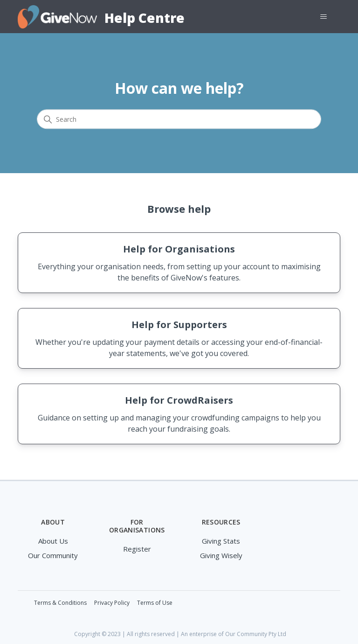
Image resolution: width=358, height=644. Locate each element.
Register (137, 549)
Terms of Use (155, 603)
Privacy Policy (112, 603)
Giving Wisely (221, 555)
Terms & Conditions (60, 603)
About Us (53, 541)
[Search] (179, 119)
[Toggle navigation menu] (324, 17)
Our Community (53, 555)
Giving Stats (221, 541)
